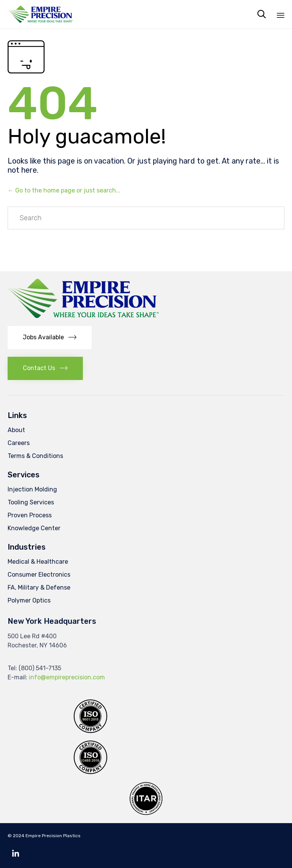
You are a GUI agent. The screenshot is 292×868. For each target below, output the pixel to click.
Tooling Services (31, 502)
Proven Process (30, 515)
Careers (19, 443)
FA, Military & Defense (39, 587)
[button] (50, 338)
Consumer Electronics (39, 575)
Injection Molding (32, 489)
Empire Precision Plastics (53, 836)
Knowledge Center (34, 528)
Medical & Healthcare (38, 562)
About (16, 430)
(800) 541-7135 (40, 668)
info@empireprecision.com (67, 677)
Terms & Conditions (35, 456)
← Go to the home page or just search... (64, 190)
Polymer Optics (29, 600)
